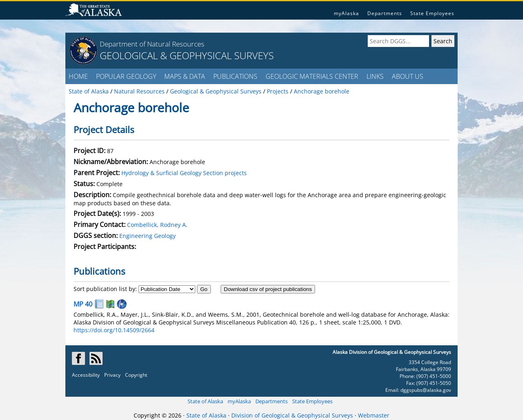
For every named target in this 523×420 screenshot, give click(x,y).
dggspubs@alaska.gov (426, 390)
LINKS (375, 76)
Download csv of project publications (268, 289)
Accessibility (86, 375)
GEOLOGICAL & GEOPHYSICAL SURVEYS (187, 55)
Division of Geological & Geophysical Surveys (292, 415)
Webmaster (374, 415)
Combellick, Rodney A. (157, 225)
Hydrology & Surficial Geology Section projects (184, 173)
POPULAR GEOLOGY (126, 76)
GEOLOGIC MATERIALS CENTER (312, 76)
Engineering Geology (148, 236)
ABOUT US (408, 76)
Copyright (136, 375)
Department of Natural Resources (152, 44)
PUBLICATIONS (235, 76)
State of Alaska (205, 401)
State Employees (432, 13)
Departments (385, 13)
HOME (78, 76)
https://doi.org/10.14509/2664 (114, 330)
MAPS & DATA (185, 76)
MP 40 (83, 304)
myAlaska (346, 13)
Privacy (112, 375)
